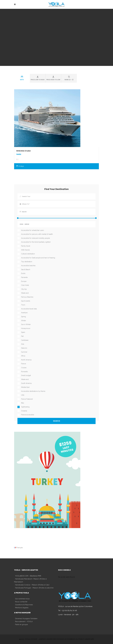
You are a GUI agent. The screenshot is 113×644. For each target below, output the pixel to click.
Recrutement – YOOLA (24, 622)
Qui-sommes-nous (22, 599)
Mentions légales (22, 608)
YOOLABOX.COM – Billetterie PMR (28, 576)
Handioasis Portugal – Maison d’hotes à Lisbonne (34, 588)
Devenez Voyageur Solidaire (26, 619)
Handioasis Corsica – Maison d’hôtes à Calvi (32, 585)
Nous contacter (21, 602)
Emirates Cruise (24, 151)
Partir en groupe (21, 624)
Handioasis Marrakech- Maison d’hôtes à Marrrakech (30, 580)
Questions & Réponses (24, 605)
